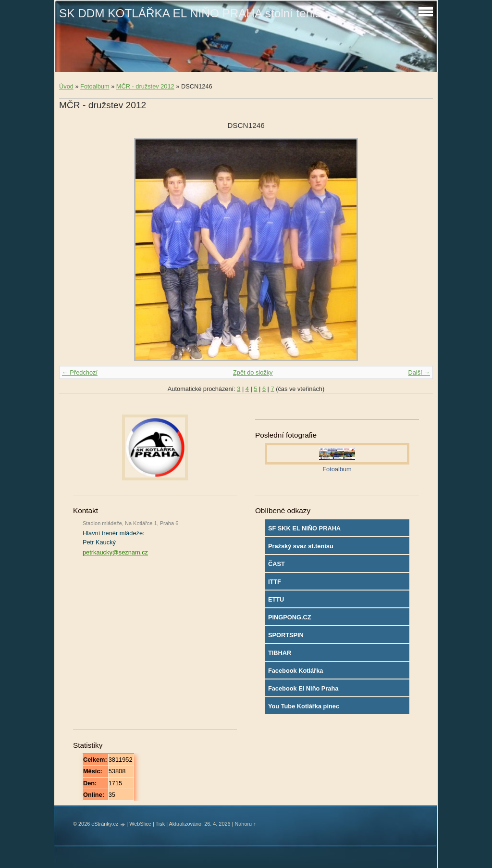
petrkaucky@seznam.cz (115, 552)
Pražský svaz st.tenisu (301, 546)
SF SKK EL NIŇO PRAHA (304, 528)
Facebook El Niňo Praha (303, 688)
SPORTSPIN (286, 635)
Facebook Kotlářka (296, 671)
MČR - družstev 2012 (145, 86)
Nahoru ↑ (245, 824)
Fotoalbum (95, 86)
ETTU (276, 599)
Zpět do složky (253, 372)
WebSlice (140, 824)
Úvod (66, 86)
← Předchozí (80, 372)
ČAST (277, 564)
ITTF (275, 582)
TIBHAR (280, 653)
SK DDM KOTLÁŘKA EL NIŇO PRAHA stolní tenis (190, 13)
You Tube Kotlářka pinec (304, 706)
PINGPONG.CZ (290, 617)
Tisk (160, 824)
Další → (419, 372)
